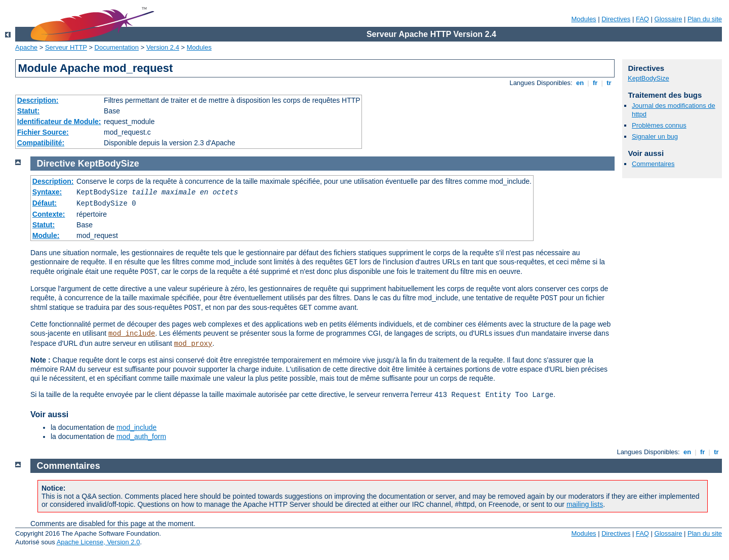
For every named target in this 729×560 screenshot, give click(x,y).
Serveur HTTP (66, 47)
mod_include (132, 334)
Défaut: (45, 203)
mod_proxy (193, 344)
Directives (616, 19)
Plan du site (705, 19)
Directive (56, 164)
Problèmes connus (659, 125)
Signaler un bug (655, 136)
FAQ (642, 19)
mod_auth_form (141, 436)
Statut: (28, 111)
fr (595, 83)
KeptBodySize (649, 78)
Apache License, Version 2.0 (98, 542)
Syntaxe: (47, 192)
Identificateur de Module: (59, 122)
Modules (583, 19)
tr (609, 83)
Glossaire (669, 19)
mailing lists (585, 504)
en (580, 83)
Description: (38, 100)
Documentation (117, 47)
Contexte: (49, 214)
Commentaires (653, 164)
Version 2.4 (163, 47)
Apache (26, 47)
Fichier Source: (43, 132)
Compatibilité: (41, 143)
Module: (46, 235)
